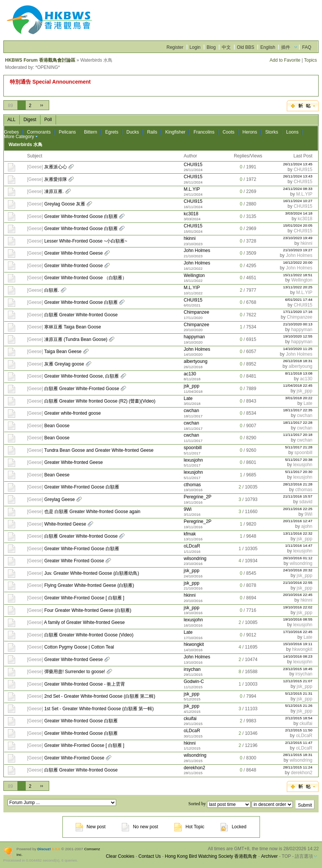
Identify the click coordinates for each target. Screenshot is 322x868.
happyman (302, 330)
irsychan (192, 669)
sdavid (306, 502)
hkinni (189, 238)
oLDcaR (192, 546)
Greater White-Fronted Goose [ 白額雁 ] (84, 598)
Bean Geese (57, 475)
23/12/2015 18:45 (298, 669)
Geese (35, 167)
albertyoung (195, 361)
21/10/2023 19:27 (298, 250)
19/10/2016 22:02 (298, 607)
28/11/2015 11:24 (298, 767)
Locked (233, 827)
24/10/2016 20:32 (298, 570)
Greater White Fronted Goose (74, 561)
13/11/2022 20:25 (298, 287)
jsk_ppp (191, 386)
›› (42, 105)
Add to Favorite (285, 60)
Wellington (194, 275)
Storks (272, 132)
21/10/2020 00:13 (298, 324)
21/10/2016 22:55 (298, 583)
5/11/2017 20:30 (299, 472)
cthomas (192, 485)
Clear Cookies (120, 856)
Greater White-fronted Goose (74, 266)
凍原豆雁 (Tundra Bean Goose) (76, 339)
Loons (292, 132)
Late (188, 398)
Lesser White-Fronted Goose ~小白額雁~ (86, 241)
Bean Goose (57, 426)
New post (91, 827)
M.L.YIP (192, 189)
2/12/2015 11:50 (299, 730)
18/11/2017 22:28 (298, 422)
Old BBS (246, 47)
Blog (211, 47)
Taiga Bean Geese (63, 352)
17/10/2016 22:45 (298, 632)
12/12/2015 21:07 (298, 681)
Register (175, 47)
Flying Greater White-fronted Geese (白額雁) (89, 585)
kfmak (190, 534)
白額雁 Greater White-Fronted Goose (82, 389)
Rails (152, 132)
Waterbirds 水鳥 (26, 145)
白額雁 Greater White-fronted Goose (81, 315)
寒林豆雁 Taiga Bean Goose (73, 327)
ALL (12, 120)
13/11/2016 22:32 (298, 533)
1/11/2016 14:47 (299, 545)
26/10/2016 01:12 (298, 558)
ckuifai (190, 719)
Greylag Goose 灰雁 (65, 204)
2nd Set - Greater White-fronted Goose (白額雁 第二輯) (100, 696)
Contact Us (150, 856)
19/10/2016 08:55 (298, 619)
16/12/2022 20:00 (298, 262)
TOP (286, 856)
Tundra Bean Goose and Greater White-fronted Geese (99, 450)
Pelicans (67, 132)
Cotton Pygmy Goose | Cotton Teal (79, 647)
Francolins (204, 132)
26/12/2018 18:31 (298, 361)
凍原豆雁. (54, 191)
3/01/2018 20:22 (299, 398)
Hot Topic (189, 827)
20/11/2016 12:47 (298, 521)
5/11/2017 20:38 (299, 460)
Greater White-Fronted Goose (74, 758)
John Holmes (197, 250)
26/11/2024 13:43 (298, 176)
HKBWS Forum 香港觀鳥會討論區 (40, 60)
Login (195, 47)
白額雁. (52, 290)
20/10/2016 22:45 (298, 595)
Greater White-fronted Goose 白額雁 (81, 216)
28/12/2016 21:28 (298, 484)
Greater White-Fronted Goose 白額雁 (82, 487)
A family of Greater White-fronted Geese (84, 622)
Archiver (269, 856)
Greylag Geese (60, 499)
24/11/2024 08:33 (298, 189)
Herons (250, 132)
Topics (310, 60)
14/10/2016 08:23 (298, 656)
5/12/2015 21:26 (299, 705)
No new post (140, 827)
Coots (228, 132)
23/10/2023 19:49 (298, 238)
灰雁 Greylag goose (64, 364)
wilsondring (195, 558)
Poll (48, 120)
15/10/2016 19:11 (298, 644)
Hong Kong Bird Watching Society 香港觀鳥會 (211, 856)
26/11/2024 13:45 (298, 164)
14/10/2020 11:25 (298, 349)
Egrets (112, 132)
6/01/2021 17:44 (299, 299)
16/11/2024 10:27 (298, 201)
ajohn (307, 526)
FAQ (306, 47)
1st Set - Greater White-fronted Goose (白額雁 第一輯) (99, 709)
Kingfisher (175, 132)
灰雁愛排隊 (56, 179)
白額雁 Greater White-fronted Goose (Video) (89, 635)
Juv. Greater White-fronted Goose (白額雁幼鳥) (92, 573)
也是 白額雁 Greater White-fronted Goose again (92, 512)
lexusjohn (193, 460)
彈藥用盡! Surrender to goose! (75, 672)
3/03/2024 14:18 (299, 213)
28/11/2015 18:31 (298, 755)
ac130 (190, 374)
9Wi (187, 509)
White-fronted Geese (65, 524)
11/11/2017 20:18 (298, 435)
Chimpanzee (196, 312)
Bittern (91, 132)
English (268, 47)
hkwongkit (194, 644)
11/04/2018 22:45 (298, 385)
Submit (305, 805)
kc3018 (191, 214)
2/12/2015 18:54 (299, 718)
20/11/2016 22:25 (298, 509)
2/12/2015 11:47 (299, 743)
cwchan (191, 411)
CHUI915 (193, 165)
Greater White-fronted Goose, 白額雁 (82, 376)
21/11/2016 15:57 (298, 496)
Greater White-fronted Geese (74, 253)
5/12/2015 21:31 (299, 693)
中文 (226, 47)
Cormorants (39, 132)
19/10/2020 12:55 (298, 336)
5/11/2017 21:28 (299, 447)
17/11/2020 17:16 (298, 312)
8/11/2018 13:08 (299, 373)
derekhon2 (194, 768)
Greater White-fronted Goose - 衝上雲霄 (85, 684)
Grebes (12, 132)
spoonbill (192, 448)
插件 (286, 47)
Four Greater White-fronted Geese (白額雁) (88, 610)
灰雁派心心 (56, 167)
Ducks (133, 132)
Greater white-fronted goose (72, 413)
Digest (30, 120)
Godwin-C (194, 681)
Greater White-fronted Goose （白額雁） (86, 278)
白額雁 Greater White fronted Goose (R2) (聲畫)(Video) (100, 401)
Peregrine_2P (197, 497)
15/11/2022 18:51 (298, 275)
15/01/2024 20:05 (298, 225)
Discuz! (44, 849)
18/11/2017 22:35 (298, 410)
